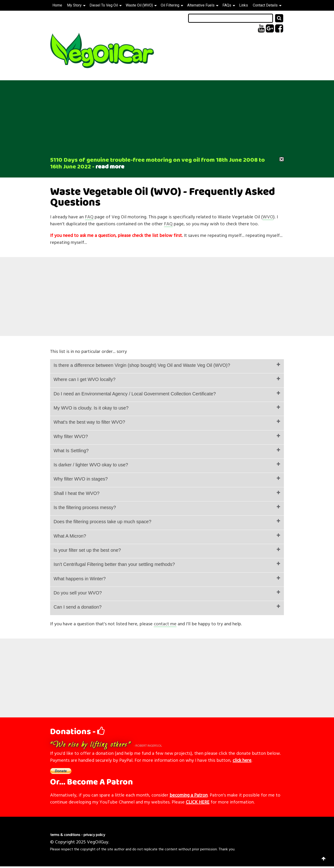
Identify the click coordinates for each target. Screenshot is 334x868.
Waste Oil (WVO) (141, 5)
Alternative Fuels (203, 5)
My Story (76, 5)
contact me (165, 623)
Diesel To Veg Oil (106, 5)
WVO (268, 216)
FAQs (229, 5)
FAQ (89, 216)
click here (242, 760)
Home (57, 5)
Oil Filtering (172, 5)
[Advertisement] (167, 115)
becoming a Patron (189, 795)
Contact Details (267, 5)
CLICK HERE (198, 802)
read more (110, 167)
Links (244, 5)
